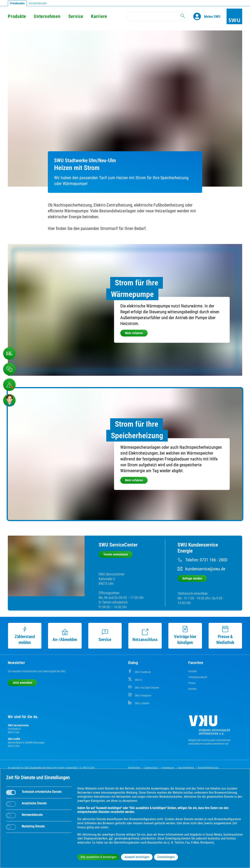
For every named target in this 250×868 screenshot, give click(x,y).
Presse (192, 683)
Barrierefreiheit (186, 768)
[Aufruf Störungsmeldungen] (9, 385)
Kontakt (192, 671)
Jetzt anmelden (22, 683)
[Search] (158, 16)
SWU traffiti (14, 739)
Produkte (17, 16)
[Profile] (199, 16)
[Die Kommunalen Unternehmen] (209, 727)
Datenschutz (151, 768)
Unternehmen (47, 16)
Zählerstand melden (25, 635)
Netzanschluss (145, 635)
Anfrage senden (192, 578)
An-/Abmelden (65, 635)
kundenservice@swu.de (205, 569)
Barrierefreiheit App (208, 768)
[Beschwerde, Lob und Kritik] (9, 353)
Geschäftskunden (38, 3)
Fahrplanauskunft (198, 677)
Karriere (99, 16)
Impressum (168, 768)
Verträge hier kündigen (185, 635)
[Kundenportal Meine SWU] (212, 16)
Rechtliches (134, 768)
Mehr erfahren (134, 333)
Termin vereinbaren (116, 554)
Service (76, 16)
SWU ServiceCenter (18, 725)
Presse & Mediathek (225, 635)
